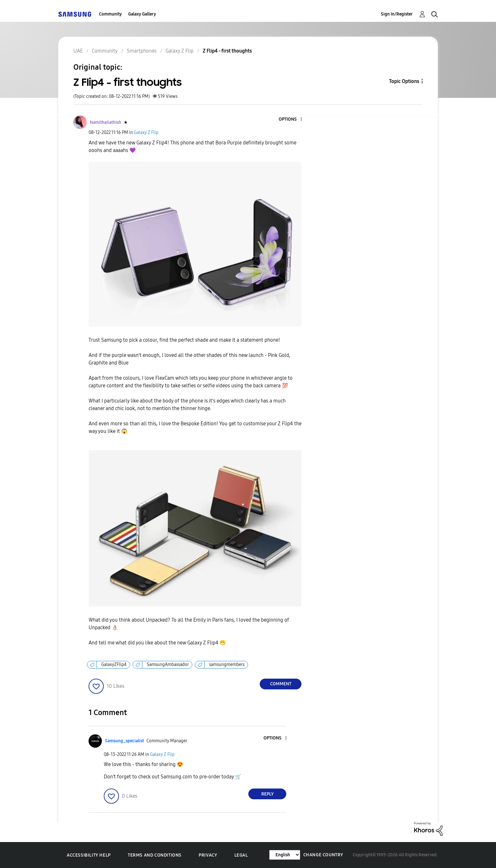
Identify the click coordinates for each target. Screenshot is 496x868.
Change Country (323, 855)
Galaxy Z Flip (146, 133)
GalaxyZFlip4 (114, 665)
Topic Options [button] (404, 81)
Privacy (208, 855)
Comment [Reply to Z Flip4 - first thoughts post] (281, 684)
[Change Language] (285, 855)
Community (110, 14)
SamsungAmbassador (168, 665)
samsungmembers (227, 665)
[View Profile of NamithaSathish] (105, 122)
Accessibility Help (89, 855)
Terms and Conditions (155, 855)
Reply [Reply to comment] (267, 794)
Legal (241, 855)
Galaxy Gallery (142, 14)
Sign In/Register (397, 14)
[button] (291, 120)
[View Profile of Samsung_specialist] (124, 741)
